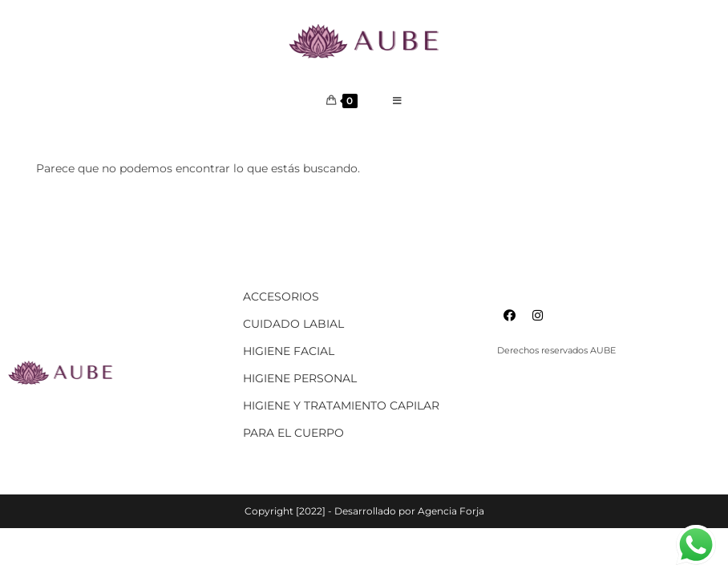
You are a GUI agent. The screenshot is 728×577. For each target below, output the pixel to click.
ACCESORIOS (281, 297)
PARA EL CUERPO (293, 433)
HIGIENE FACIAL (289, 351)
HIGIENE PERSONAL (300, 378)
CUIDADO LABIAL (293, 324)
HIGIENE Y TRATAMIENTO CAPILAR (341, 406)
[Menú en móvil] (398, 101)
